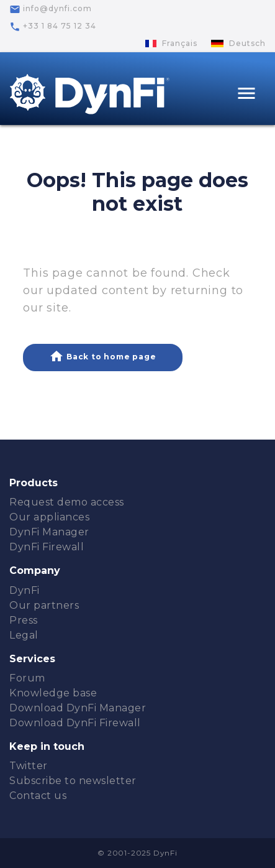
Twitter (29, 766)
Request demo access (67, 502)
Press (24, 620)
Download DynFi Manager (78, 708)
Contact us (38, 796)
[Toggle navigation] (246, 95)
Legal (24, 635)
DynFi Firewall (47, 547)
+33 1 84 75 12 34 (53, 27)
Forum (27, 678)
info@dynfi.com (51, 9)
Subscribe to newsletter (73, 781)
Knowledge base (53, 693)
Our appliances (49, 517)
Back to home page (102, 356)
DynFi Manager (49, 532)
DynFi (25, 590)
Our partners (44, 605)
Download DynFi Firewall (75, 723)
